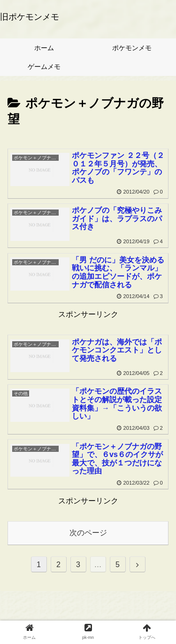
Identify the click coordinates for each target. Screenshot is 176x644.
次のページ (88, 533)
